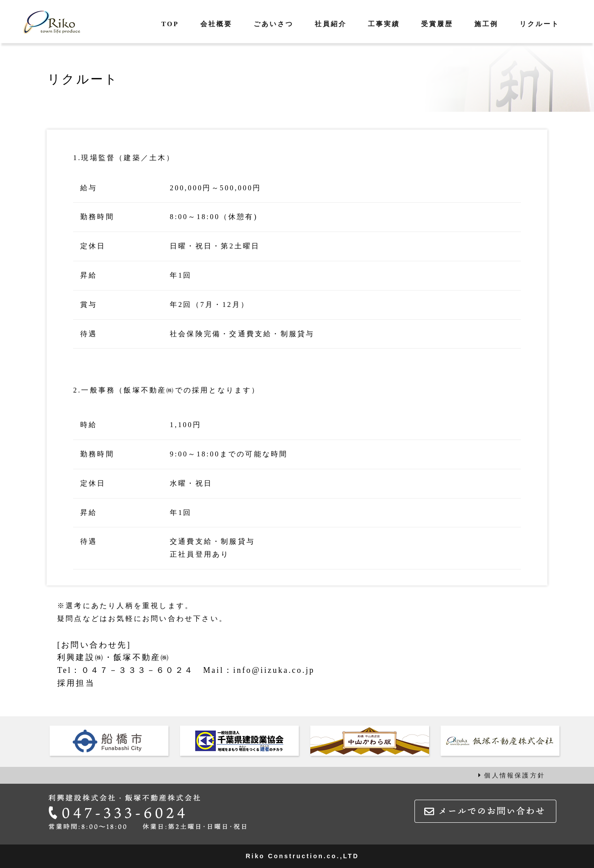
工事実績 (384, 24)
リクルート (539, 24)
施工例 (486, 24)
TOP (170, 24)
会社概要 (216, 24)
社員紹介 (331, 24)
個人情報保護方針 (512, 775)
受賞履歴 (437, 24)
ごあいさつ (274, 24)
